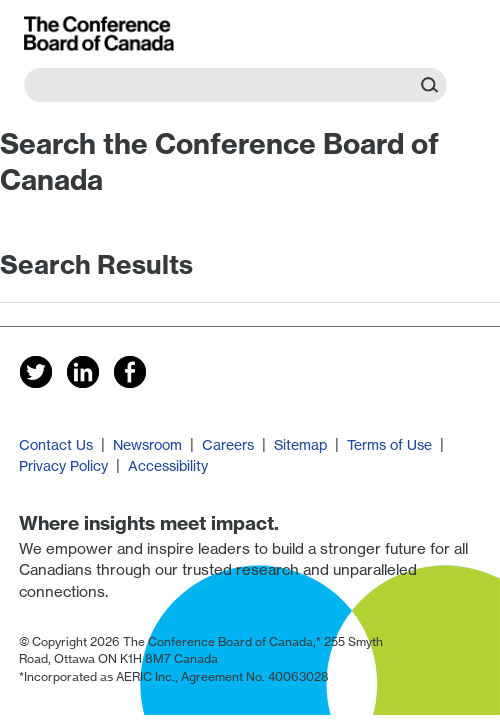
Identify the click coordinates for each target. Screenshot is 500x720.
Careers (228, 444)
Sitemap (300, 444)
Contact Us (56, 444)
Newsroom (147, 444)
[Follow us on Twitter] (36, 371)
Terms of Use (389, 444)
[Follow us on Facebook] (130, 371)
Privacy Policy (63, 465)
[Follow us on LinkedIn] (83, 371)
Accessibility (168, 465)
